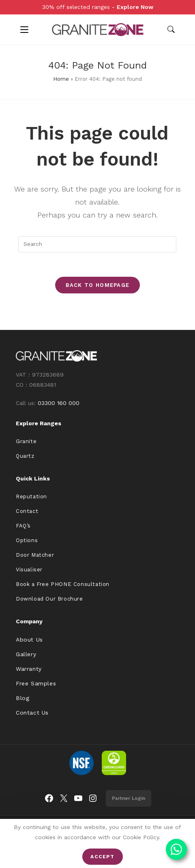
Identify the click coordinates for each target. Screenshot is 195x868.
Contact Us (32, 713)
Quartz (25, 456)
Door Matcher (35, 555)
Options (27, 540)
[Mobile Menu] (24, 30)
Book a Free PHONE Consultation (63, 584)
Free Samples (36, 683)
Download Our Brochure (49, 599)
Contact (27, 511)
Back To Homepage (98, 285)
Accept (102, 857)
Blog (22, 698)
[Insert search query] (97, 244)
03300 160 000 (59, 403)
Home (61, 79)
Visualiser (29, 570)
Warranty (29, 669)
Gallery (26, 654)
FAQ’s (23, 526)
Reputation (31, 496)
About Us (29, 640)
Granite (26, 441)
